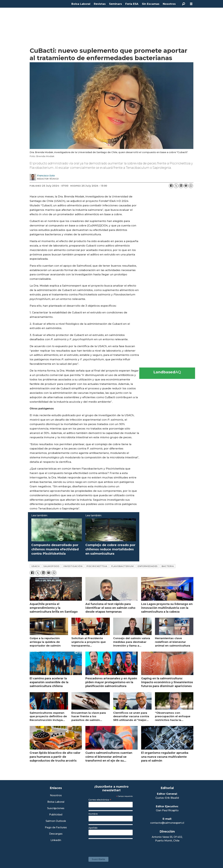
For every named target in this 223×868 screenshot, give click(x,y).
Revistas (100, 4)
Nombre (93, 814)
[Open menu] (191, 4)
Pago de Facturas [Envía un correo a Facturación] (56, 828)
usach (35, 566)
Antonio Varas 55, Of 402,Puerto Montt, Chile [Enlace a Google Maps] (167, 839)
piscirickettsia (97, 566)
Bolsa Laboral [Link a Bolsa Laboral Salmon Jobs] (56, 802)
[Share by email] (186, 186)
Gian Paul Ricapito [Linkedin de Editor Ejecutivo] (167, 810)
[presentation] (112, 846)
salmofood (51, 566)
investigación (73, 566)
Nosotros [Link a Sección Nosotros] (56, 796)
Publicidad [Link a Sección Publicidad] (56, 815)
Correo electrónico (100, 800)
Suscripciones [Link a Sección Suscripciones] (56, 808)
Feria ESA (132, 4)
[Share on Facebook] (171, 186)
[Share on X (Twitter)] (176, 186)
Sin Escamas (151, 4)
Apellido (93, 828)
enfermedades (148, 566)
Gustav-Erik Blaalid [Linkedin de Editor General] (167, 798)
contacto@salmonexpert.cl (167, 823)
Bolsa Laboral (81, 4)
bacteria (168, 566)
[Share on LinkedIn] (181, 186)
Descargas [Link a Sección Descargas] (56, 834)
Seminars (115, 4)
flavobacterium (122, 566)
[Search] (184, 4)
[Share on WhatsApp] (191, 186)
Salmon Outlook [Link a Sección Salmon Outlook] (56, 821)
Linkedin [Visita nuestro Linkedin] (56, 840)
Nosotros (169, 4)
